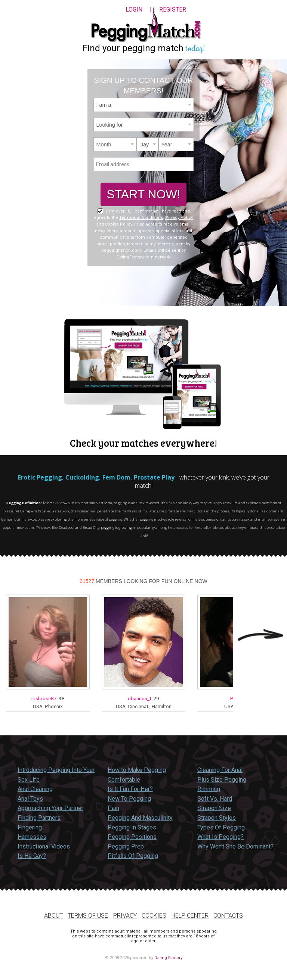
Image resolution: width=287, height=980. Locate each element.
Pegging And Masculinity (140, 818)
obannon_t (140, 698)
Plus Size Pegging (222, 780)
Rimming (209, 789)
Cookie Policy (118, 224)
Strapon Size (214, 808)
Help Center (190, 916)
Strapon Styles (217, 818)
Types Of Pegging (221, 827)
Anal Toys (30, 799)
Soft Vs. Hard (215, 799)
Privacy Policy (179, 218)
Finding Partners (39, 818)
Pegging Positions (132, 837)
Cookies (154, 916)
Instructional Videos (44, 846)
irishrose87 (44, 698)
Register (173, 10)
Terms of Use (88, 916)
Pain (113, 808)
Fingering (30, 827)
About (53, 916)
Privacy (125, 916)
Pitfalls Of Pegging (133, 856)
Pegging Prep (126, 846)
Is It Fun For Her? (130, 789)
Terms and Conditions (141, 218)
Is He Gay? (32, 856)
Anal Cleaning (35, 789)
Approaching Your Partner (50, 808)
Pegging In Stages (132, 827)
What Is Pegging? (220, 837)
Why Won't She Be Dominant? (235, 846)
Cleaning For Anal (220, 770)
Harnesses (32, 837)
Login (134, 10)
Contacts (228, 916)
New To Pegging (129, 799)
